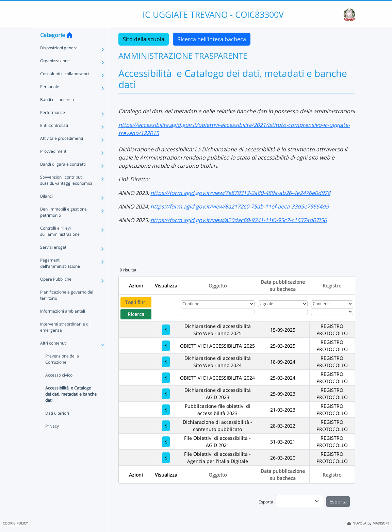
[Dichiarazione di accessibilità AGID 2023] (166, 394)
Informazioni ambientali (63, 324)
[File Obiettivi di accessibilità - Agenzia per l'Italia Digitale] (166, 458)
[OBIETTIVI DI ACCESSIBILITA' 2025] (166, 346)
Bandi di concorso (57, 112)
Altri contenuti (53, 356)
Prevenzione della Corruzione (62, 372)
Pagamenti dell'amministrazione (60, 276)
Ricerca (136, 314)
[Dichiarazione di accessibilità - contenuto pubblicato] (166, 426)
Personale (50, 99)
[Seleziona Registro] (332, 312)
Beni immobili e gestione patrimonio (63, 225)
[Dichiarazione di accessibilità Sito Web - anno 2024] (166, 362)
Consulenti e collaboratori (64, 87)
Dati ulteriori (57, 426)
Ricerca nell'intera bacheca (212, 39)
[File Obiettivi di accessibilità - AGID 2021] (166, 442)
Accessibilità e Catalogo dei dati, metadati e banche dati (71, 407)
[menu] (300, 501)
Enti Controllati (54, 138)
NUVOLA (357, 523)
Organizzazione (55, 74)
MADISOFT (381, 523)
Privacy (52, 439)
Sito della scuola (144, 39)
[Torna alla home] (69, 48)
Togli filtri (136, 302)
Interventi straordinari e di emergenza (65, 340)
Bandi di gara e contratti (63, 177)
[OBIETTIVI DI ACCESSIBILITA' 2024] (166, 378)
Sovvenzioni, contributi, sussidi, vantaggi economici (66, 193)
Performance (53, 125)
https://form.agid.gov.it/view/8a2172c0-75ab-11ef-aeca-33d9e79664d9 (240, 206)
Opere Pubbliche (56, 292)
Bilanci (46, 209)
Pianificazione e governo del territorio (67, 308)
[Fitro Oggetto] (218, 312)
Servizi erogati (54, 260)
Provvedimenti (54, 164)
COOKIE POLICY (15, 523)
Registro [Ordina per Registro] (332, 286)
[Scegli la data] (283, 312)
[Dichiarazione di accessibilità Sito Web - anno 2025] (166, 330)
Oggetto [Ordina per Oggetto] (218, 286)
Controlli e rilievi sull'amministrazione (60, 244)
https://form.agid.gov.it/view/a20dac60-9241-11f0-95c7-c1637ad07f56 (239, 220)
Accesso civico (59, 388)
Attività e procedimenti (62, 151)
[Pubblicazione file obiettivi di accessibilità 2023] (166, 410)
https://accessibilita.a (146, 125)
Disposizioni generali (60, 61)
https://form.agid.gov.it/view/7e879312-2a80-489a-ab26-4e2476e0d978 (240, 193)
